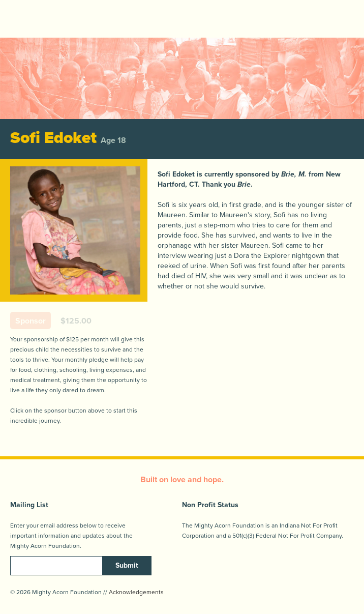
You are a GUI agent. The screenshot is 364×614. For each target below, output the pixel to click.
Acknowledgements (136, 592)
